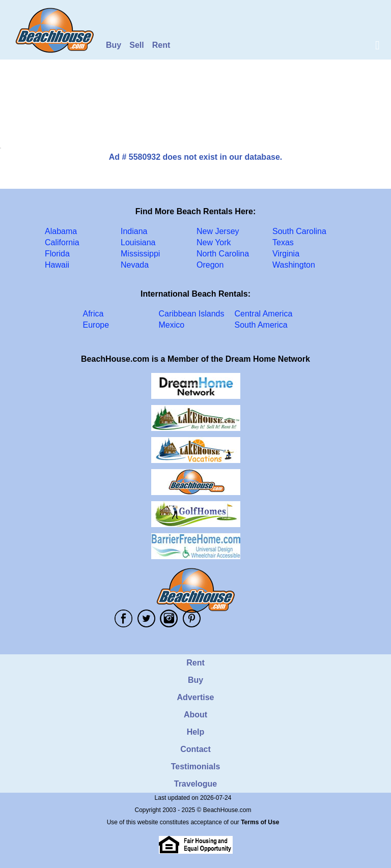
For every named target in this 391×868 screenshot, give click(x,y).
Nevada (135, 265)
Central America (264, 314)
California (62, 242)
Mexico (172, 325)
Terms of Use (260, 822)
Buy (114, 45)
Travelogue (195, 784)
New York (214, 242)
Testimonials (196, 766)
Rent (161, 45)
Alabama (61, 231)
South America (261, 325)
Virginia (286, 254)
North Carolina (223, 254)
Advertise (196, 697)
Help (196, 732)
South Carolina (299, 231)
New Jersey (218, 231)
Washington (294, 265)
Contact (195, 749)
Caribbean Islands (192, 314)
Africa (93, 314)
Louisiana (138, 242)
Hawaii (57, 265)
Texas (283, 242)
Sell (136, 45)
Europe (96, 325)
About (195, 715)
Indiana (134, 231)
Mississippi (140, 254)
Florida (57, 254)
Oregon (210, 265)
